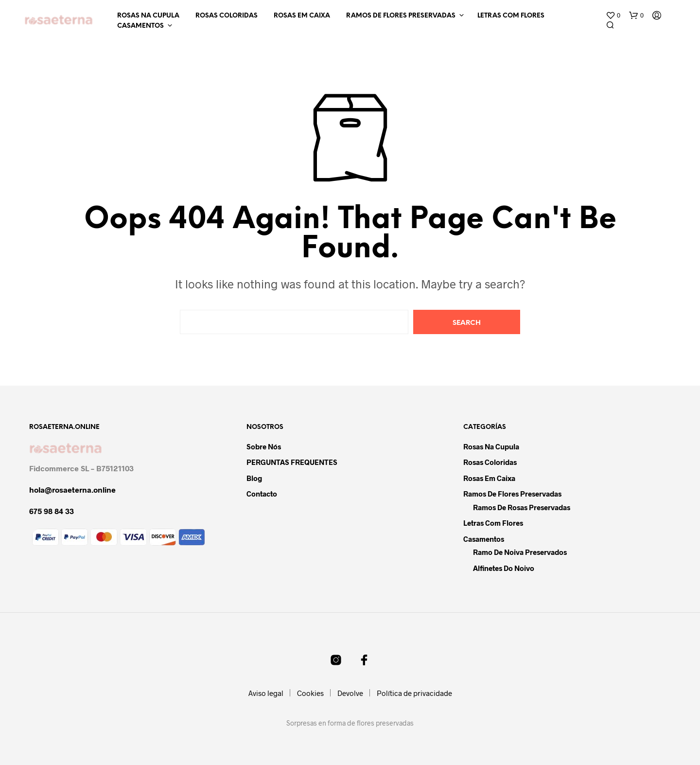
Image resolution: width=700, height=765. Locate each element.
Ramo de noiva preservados (520, 552)
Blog (254, 478)
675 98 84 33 (52, 511)
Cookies (310, 693)
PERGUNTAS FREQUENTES (292, 462)
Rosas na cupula (148, 16)
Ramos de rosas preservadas (522, 507)
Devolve (350, 693)
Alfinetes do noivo (504, 568)
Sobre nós (264, 446)
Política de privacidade (414, 693)
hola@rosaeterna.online (72, 489)
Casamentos (140, 26)
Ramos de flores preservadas (401, 16)
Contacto (262, 494)
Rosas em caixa (302, 16)
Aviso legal (266, 693)
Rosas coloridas (227, 16)
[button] (613, 16)
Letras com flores (511, 16)
